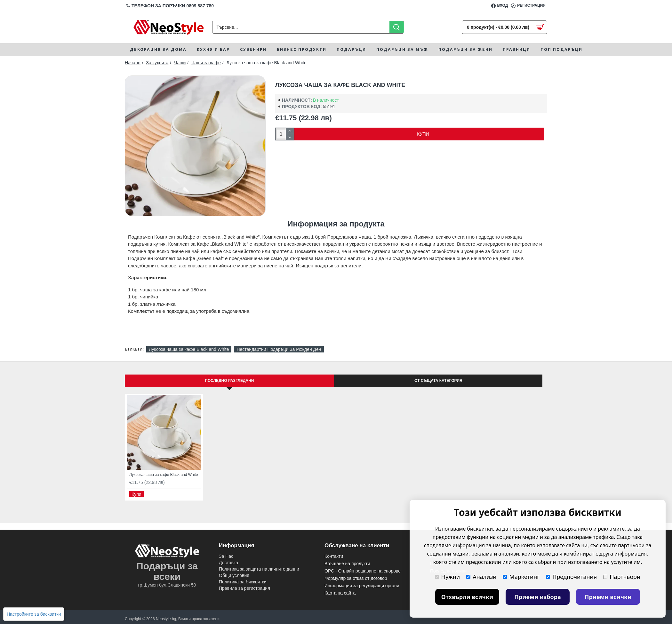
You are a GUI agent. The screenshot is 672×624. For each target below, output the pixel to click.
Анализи (481, 577)
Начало (133, 63)
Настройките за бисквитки (34, 614)
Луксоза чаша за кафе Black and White (189, 349)
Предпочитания (571, 577)
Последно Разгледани (229, 381)
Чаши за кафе (206, 63)
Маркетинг (521, 577)
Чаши (180, 63)
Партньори (622, 577)
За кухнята (157, 63)
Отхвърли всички (467, 597)
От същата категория (438, 381)
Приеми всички (608, 597)
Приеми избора (538, 597)
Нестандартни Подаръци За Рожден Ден (279, 349)
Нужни (447, 577)
